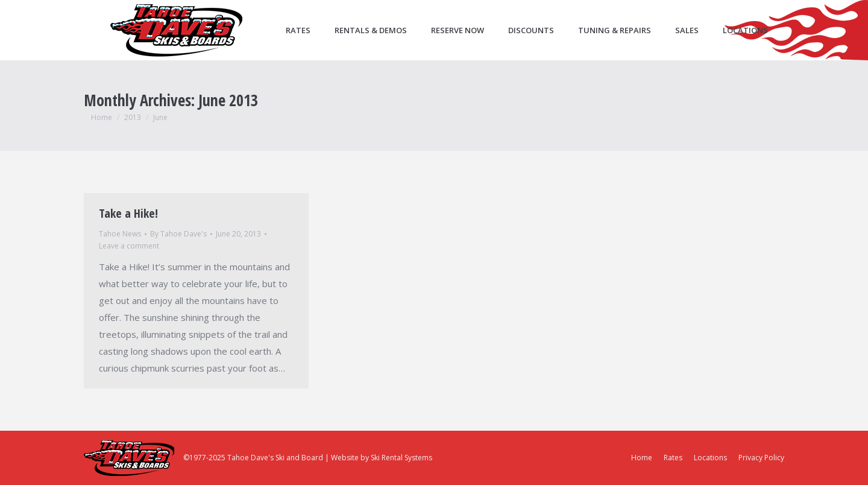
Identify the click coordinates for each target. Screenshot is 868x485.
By (178, 234)
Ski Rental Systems (401, 458)
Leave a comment (129, 246)
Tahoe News (120, 234)
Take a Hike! (128, 213)
